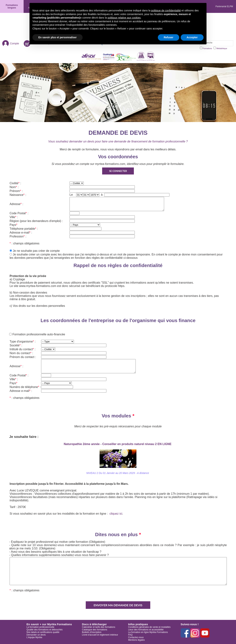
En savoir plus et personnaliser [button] (58, 37)
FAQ (130, 635)
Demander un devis (36, 635)
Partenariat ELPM (224, 6)
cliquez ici (116, 514)
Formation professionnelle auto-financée (38, 334)
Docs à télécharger (94, 624)
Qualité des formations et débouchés (45, 630)
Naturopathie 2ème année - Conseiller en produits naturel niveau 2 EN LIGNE (118, 444)
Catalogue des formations (95, 630)
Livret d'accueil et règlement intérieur (100, 635)
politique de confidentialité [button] (166, 10)
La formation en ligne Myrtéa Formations (148, 632)
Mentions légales (136, 640)
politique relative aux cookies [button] (124, 18)
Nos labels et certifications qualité (43, 632)
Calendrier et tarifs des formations (99, 627)
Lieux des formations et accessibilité (146, 630)
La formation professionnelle (40, 627)
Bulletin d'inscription (92, 632)
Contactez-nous (136, 637)
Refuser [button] (169, 37)
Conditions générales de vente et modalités (149, 627)
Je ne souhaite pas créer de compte (36, 251)
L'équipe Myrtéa (34, 637)
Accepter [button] (192, 37)
